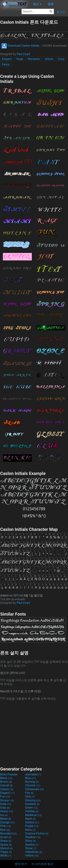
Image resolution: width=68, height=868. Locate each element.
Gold (6, 804)
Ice (4, 815)
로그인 (61, 12)
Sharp (6, 841)
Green (31, 808)
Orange (7, 822)
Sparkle (32, 845)
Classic (7, 789)
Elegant (7, 59)
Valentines (34, 852)
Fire (29, 793)
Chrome (33, 785)
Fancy (6, 64)
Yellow (32, 856)
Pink (6, 826)
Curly (61, 59)
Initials (49, 59)
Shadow (33, 837)
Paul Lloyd (23, 54)
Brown (6, 782)
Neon (30, 819)
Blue (30, 778)
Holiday (32, 811)
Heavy (7, 811)
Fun (5, 796)
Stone (31, 848)
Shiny (30, 841)
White (6, 856)
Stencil (6, 848)
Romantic (34, 59)
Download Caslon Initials (20, 46)
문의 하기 (21, 864)
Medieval (33, 815)
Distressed (34, 789)
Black (6, 778)
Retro (30, 830)
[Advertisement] (34, 733)
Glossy (7, 800)
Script (6, 837)
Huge (20, 59)
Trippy (6, 852)
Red (5, 830)
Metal (6, 819)
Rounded (8, 833)
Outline (32, 822)
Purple (32, 826)
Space (6, 845)
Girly (30, 796)
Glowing (33, 800)
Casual (6, 785)
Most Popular (9, 774)
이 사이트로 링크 (42, 864)
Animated (33, 774)
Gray (5, 808)
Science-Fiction (37, 833)
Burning (32, 782)
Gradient (32, 804)
